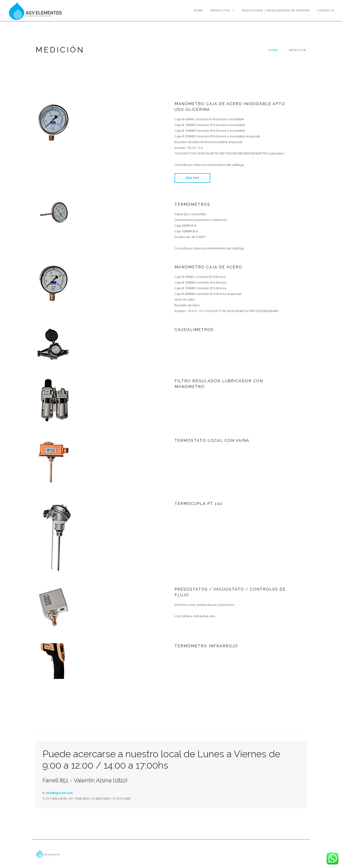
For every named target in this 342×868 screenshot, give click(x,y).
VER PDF (192, 178)
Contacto (326, 11)
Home (198, 11)
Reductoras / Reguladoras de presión (276, 11)
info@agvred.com (59, 793)
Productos (220, 11)
